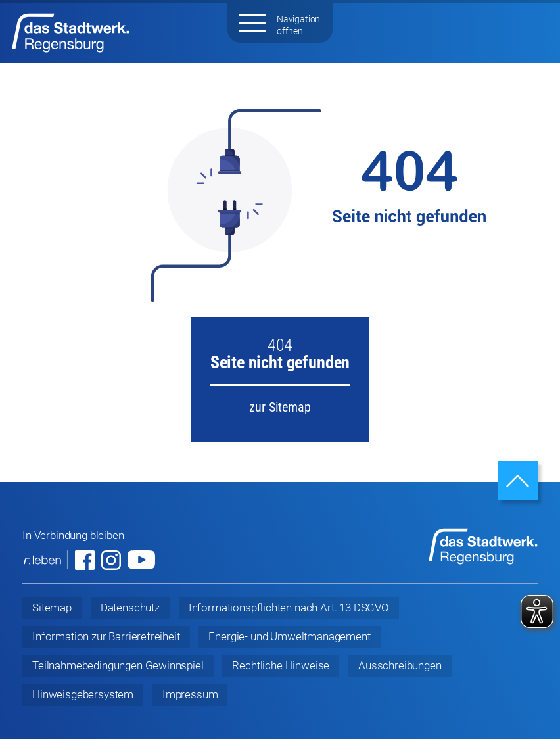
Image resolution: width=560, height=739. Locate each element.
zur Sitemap (280, 407)
